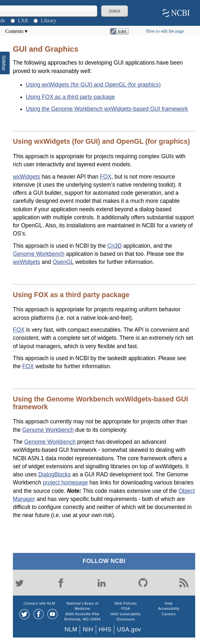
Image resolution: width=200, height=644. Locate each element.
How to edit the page (165, 31)
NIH (88, 629)
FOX (105, 177)
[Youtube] (52, 614)
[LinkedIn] (102, 583)
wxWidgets (26, 177)
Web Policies (126, 603)
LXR (23, 21)
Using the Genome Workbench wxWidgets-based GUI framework (107, 109)
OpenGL (63, 262)
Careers (169, 614)
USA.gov (129, 629)
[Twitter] (19, 583)
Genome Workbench (39, 254)
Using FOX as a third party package (70, 97)
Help (169, 603)
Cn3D (115, 246)
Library (48, 21)
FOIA (126, 608)
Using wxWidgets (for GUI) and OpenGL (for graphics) (93, 85)
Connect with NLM (39, 603)
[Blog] (184, 583)
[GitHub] (143, 583)
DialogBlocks (55, 474)
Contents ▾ (16, 31)
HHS (105, 629)
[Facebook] (61, 583)
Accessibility (169, 608)
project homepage (65, 483)
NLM (71, 629)
